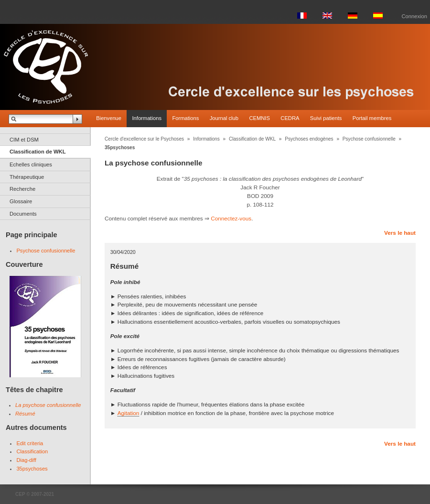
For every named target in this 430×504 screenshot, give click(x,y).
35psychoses (32, 469)
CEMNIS (259, 118)
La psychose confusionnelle (48, 405)
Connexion (415, 16)
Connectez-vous (231, 218)
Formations (185, 118)
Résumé (25, 414)
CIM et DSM (24, 140)
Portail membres (372, 118)
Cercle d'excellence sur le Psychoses (144, 139)
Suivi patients (326, 118)
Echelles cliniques (31, 164)
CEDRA (290, 118)
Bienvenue (109, 118)
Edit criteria (30, 443)
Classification (32, 451)
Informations (147, 118)
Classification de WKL (38, 152)
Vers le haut (400, 233)
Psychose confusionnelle (46, 251)
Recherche (22, 189)
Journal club (224, 118)
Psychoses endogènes (309, 139)
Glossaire (21, 201)
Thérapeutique (27, 177)
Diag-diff (26, 460)
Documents (23, 214)
